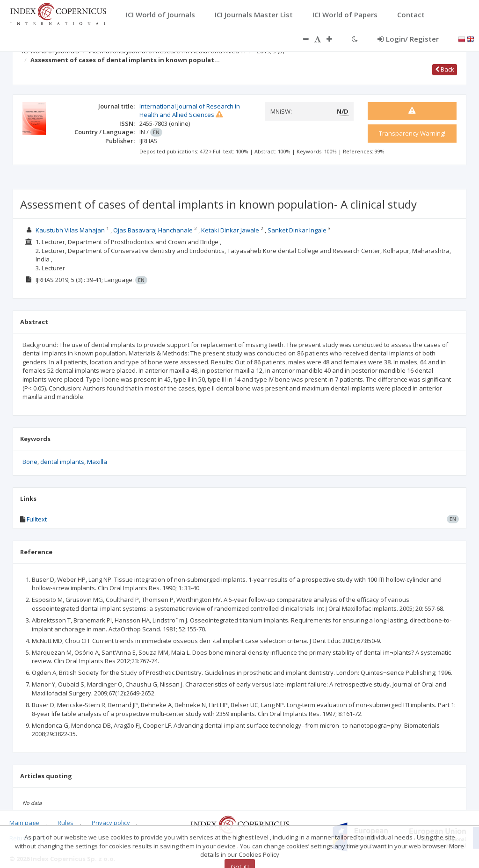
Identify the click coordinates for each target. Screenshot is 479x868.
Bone (30, 462)
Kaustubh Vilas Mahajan (70, 230)
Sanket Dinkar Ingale (297, 230)
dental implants (62, 462)
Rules (65, 823)
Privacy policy (111, 823)
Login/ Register (408, 39)
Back (445, 69)
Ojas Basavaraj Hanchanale (153, 230)
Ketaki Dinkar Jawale (230, 230)
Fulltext (37, 519)
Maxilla (97, 462)
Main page (24, 823)
